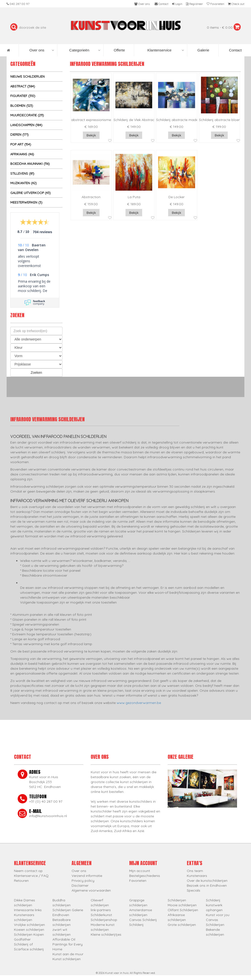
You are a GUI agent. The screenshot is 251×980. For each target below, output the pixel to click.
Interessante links (28, 910)
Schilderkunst (101, 915)
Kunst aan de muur (68, 954)
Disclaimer (80, 885)
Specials (194, 890)
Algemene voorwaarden (91, 890)
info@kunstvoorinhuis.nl (48, 816)
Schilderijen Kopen (29, 934)
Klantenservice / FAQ (31, 876)
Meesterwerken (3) (26, 202)
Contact (235, 50)
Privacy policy (83, 881)
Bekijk (91, 135)
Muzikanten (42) (24, 183)
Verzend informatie (87, 876)
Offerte (119, 50)
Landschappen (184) (26, 125)
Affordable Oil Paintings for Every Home (68, 944)
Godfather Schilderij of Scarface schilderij (29, 944)
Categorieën (85, 50)
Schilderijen (177, 900)
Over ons (42, 50)
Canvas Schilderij (143, 920)
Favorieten (138, 881)
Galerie (203, 50)
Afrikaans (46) (22, 154)
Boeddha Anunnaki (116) (30, 164)
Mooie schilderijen (182, 905)
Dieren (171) (19, 134)
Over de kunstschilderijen (207, 881)
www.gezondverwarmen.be (139, 703)
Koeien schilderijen (29, 930)
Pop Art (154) (21, 144)
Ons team (195, 871)
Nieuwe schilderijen (27, 76)
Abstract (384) (23, 86)
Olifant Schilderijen (183, 910)
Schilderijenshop (104, 920)
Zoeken (36, 373)
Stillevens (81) (22, 173)
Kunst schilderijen (67, 959)
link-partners (101, 910)
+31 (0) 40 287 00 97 (46, 801)
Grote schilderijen (182, 925)
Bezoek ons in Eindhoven (207, 885)
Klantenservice (166, 50)
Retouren (21, 881)
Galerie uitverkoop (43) (31, 193)
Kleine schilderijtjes (106, 934)
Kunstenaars (197, 876)
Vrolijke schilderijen (29, 925)
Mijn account (140, 871)
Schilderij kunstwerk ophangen (214, 905)
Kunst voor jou (218, 915)
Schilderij (136, 925)
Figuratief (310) (23, 96)
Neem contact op (28, 871)
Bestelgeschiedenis (145, 876)
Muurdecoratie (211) (27, 115)
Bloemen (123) (22, 106)
